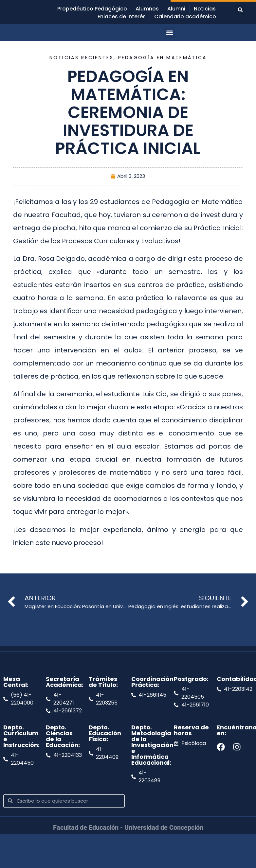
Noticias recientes (82, 58)
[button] (240, 10)
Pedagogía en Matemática (163, 58)
